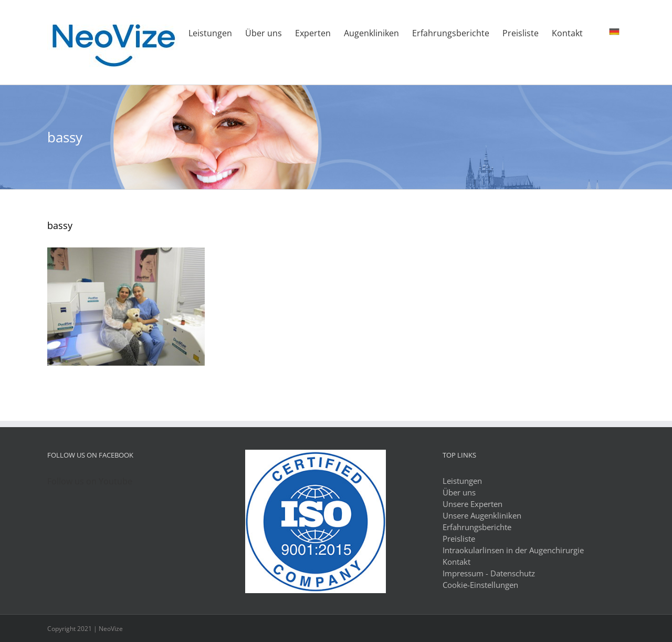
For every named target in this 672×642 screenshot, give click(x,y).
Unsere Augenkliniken (482, 515)
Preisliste (459, 539)
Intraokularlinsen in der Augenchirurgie (513, 550)
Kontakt (456, 562)
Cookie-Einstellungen (480, 585)
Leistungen (462, 481)
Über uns (459, 492)
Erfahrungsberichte (477, 527)
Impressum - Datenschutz (489, 573)
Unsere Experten (472, 504)
